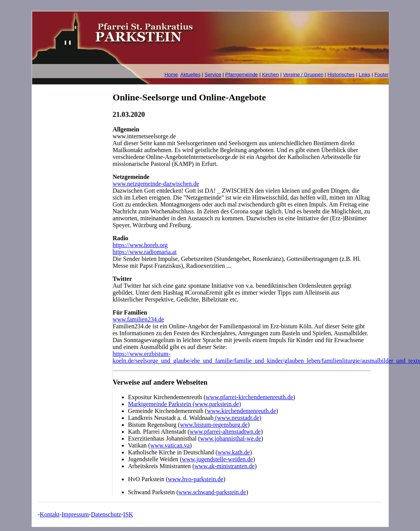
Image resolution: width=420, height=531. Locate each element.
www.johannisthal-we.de (231, 438)
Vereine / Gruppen (303, 75)
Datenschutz (106, 514)
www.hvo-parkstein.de (196, 479)
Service (213, 75)
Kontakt (50, 514)
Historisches (341, 75)
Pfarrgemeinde (242, 75)
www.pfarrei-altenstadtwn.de (225, 432)
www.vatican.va (170, 445)
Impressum (75, 514)
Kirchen (271, 75)
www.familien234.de (138, 319)
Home (171, 75)
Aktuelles (191, 75)
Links (364, 75)
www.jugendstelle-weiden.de (218, 459)
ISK (128, 514)
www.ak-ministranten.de (224, 466)
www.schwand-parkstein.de (212, 492)
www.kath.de (234, 452)
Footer (382, 75)
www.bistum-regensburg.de (214, 425)
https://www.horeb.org (140, 245)
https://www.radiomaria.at (145, 252)
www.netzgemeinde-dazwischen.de (156, 184)
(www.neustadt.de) (237, 418)
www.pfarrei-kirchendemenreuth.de (249, 397)
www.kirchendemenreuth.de (241, 411)
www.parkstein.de (217, 404)
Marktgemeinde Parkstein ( (161, 404)
